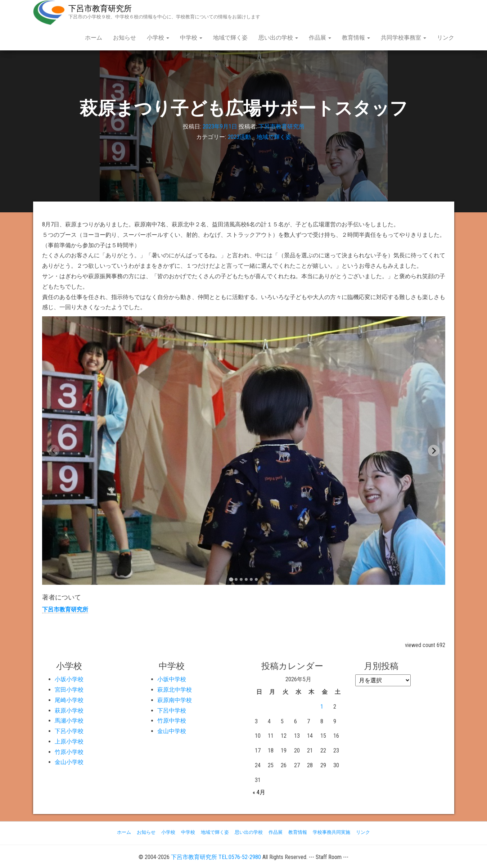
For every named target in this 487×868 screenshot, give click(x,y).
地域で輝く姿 (230, 38)
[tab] (231, 580)
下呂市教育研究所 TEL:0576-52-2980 (216, 857)
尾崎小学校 (69, 700)
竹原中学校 (172, 721)
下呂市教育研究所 (100, 8)
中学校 (191, 38)
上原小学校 (69, 742)
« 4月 (259, 792)
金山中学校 (172, 731)
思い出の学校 (278, 38)
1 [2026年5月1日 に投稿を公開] (322, 707)
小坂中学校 (172, 679)
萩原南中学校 (175, 700)
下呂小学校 (69, 731)
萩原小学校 (69, 711)
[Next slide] (434, 451)
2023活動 (239, 137)
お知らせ (125, 38)
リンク (446, 38)
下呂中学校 (172, 711)
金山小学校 (69, 762)
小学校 (158, 38)
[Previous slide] (54, 451)
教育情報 (356, 38)
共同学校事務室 (403, 38)
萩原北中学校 (175, 690)
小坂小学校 (69, 679)
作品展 (320, 38)
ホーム (94, 38)
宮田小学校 (69, 690)
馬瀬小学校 (69, 721)
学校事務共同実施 (332, 832)
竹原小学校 (69, 752)
